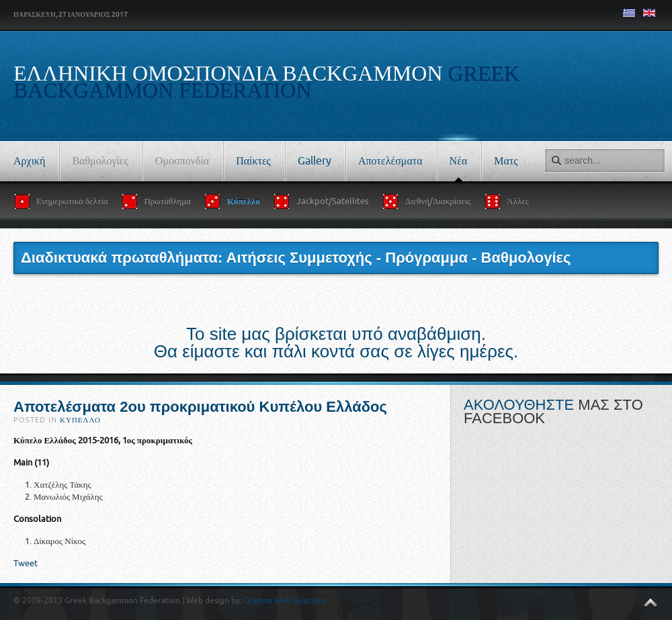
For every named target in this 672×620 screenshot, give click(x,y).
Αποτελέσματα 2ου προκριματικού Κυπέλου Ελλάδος (200, 407)
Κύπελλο (80, 420)
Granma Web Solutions (285, 601)
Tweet (26, 563)
